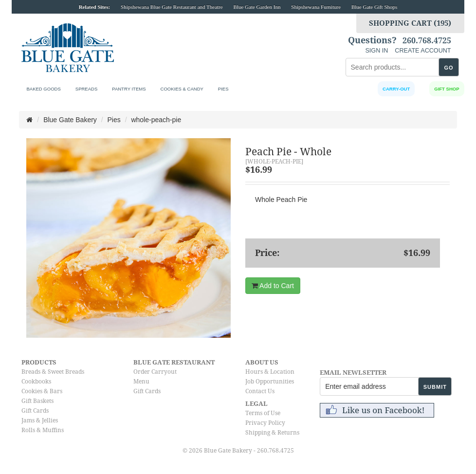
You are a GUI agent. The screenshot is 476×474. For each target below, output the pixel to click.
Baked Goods (43, 89)
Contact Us (260, 391)
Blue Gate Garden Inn (257, 7)
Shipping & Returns (272, 433)
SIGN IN (376, 51)
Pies (223, 89)
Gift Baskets (37, 401)
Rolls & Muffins (43, 430)
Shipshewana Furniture (316, 7)
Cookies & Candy (182, 89)
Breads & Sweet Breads (53, 372)
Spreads (86, 89)
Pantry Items (129, 89)
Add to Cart (273, 286)
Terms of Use (263, 413)
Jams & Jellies (40, 420)
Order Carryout (155, 372)
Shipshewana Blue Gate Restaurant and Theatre (172, 7)
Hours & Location (270, 372)
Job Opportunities (270, 382)
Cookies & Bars (42, 391)
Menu (141, 382)
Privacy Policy (265, 423)
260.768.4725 (427, 41)
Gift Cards (35, 411)
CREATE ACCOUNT (423, 51)
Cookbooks (36, 382)
